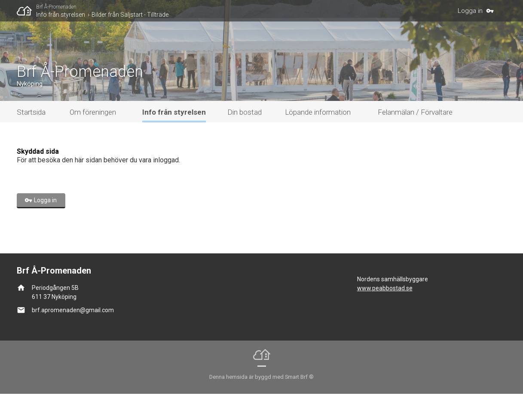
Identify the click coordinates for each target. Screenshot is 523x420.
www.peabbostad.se (385, 314)
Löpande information (318, 138)
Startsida (31, 138)
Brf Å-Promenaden (56, 7)
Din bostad (245, 138)
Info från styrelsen (61, 15)
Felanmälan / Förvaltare (415, 138)
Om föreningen (93, 138)
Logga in (470, 11)
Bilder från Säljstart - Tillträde (130, 15)
